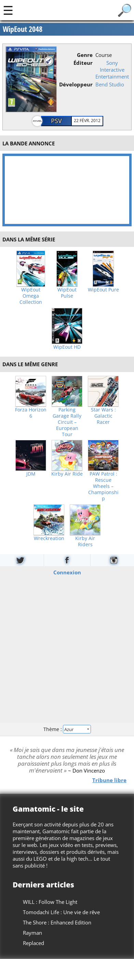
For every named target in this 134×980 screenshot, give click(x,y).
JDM (31, 474)
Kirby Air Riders (85, 541)
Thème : (67, 729)
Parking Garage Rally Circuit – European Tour (67, 422)
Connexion (67, 572)
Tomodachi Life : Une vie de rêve (61, 912)
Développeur (76, 84)
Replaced (33, 943)
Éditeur (83, 63)
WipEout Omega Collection (31, 296)
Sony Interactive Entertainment (112, 70)
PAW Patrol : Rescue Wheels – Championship (103, 486)
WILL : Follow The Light (50, 902)
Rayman (32, 933)
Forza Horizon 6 (31, 413)
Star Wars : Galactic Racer (103, 416)
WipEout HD (67, 347)
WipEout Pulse (67, 293)
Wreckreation (49, 538)
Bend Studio (110, 84)
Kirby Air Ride (67, 474)
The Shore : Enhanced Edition (57, 922)
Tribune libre (109, 780)
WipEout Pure (103, 290)
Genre (85, 55)
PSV (56, 121)
